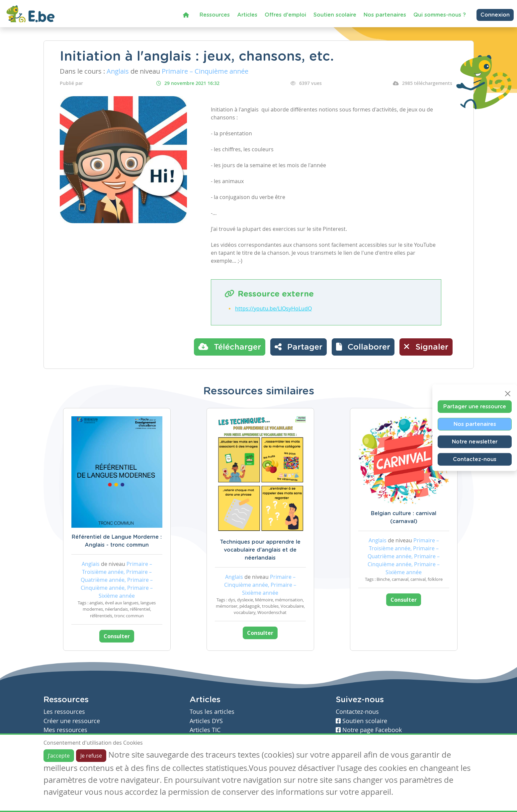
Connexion (495, 15)
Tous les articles (212, 712)
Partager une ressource (475, 407)
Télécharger (230, 347)
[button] (363, 347)
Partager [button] (299, 347)
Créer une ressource (72, 721)
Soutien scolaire (335, 15)
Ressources (215, 15)
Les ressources (64, 712)
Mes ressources (65, 730)
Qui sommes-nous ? (440, 15)
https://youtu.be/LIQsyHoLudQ (273, 308)
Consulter (117, 636)
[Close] (508, 394)
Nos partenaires (385, 15)
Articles (247, 15)
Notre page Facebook (369, 730)
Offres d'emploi (285, 15)
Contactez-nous (475, 459)
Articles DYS (206, 721)
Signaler (426, 347)
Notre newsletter (475, 442)
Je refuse (91, 756)
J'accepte (59, 756)
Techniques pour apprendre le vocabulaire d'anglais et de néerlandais (260, 550)
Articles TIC (205, 730)
